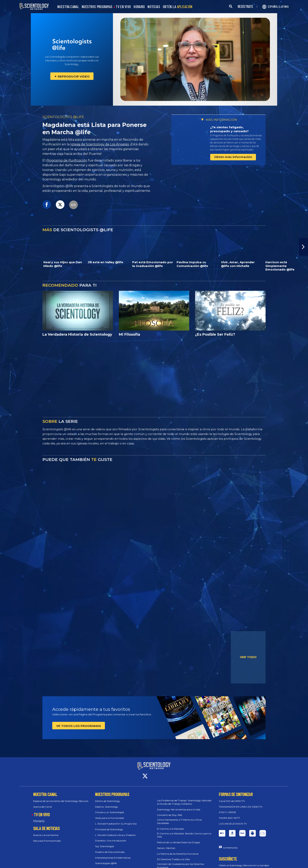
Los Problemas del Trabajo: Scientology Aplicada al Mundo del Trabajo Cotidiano (184, 799)
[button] (303, 247)
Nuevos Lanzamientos (46, 832)
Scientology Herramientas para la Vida (179, 806)
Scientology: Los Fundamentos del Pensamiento (122, 865)
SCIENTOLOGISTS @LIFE (63, 117)
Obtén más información (233, 157)
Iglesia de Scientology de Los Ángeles (100, 144)
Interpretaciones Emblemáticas (113, 854)
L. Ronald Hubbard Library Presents (115, 831)
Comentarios (230, 844)
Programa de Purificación (67, 160)
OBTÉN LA (178, 7)
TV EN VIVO (123, 7)
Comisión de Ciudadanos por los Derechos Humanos (180, 862)
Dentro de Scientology (108, 797)
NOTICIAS (154, 7)
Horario (39, 818)
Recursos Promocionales (47, 837)
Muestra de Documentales (110, 848)
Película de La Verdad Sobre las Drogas (178, 839)
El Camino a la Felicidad (170, 825)
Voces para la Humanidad (109, 814)
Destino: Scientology (107, 803)
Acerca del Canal (43, 803)
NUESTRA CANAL (68, 7)
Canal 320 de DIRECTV (232, 797)
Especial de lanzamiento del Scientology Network (61, 797)
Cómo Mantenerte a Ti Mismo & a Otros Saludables (179, 818)
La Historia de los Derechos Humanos (178, 850)
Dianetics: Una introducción (111, 837)
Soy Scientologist (105, 843)
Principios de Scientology (109, 826)
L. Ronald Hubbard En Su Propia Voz (116, 820)
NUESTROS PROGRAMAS (97, 7)
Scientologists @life (106, 860)
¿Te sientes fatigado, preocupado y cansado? (229, 129)
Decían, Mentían (166, 844)
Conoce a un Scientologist (110, 809)
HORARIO (139, 7)
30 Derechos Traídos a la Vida (173, 856)
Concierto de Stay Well (170, 811)
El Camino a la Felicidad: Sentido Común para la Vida (184, 831)
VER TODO (248, 657)
